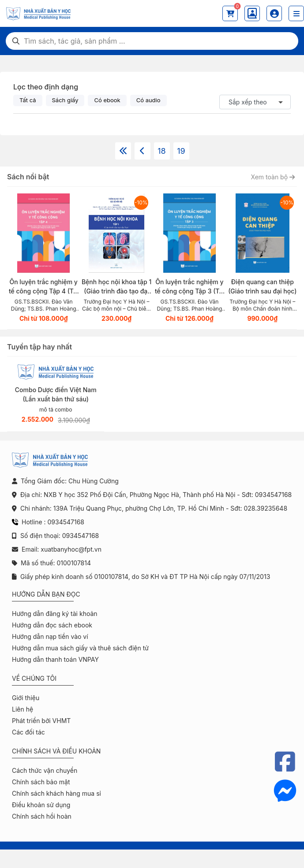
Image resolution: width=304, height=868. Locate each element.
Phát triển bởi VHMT (41, 721)
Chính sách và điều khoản (56, 751)
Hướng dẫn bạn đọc (46, 594)
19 (181, 151)
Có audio (148, 100)
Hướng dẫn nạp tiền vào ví (50, 636)
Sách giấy (65, 100)
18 (161, 151)
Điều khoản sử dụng (41, 805)
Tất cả (28, 100)
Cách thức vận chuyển (45, 770)
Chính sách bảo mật (41, 782)
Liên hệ (23, 709)
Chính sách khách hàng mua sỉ (56, 793)
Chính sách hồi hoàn (42, 816)
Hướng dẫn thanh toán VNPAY (55, 659)
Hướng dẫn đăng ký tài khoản (55, 614)
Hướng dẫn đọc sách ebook (52, 625)
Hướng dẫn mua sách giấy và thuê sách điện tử (80, 648)
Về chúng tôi (34, 678)
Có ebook (107, 100)
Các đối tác (28, 732)
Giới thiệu (26, 698)
